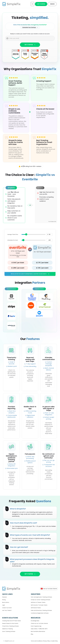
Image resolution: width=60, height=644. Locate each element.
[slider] (26, 234)
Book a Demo (6, 602)
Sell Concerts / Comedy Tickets (39, 605)
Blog (32, 634)
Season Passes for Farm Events (10, 623)
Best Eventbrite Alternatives (38, 631)
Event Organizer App (36, 626)
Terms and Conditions (37, 641)
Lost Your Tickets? (7, 610)
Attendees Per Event (13, 240)
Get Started (41, 4)
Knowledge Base (35, 621)
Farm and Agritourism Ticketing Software (41, 597)
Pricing (4, 600)
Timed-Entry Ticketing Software (10, 626)
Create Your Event (7, 608)
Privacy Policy (47, 641)
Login (4, 605)
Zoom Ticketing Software (9, 631)
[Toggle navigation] (32, 4)
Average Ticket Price (13, 234)
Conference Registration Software (40, 613)
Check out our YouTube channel (39, 623)
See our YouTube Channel (49, 589)
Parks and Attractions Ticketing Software (41, 610)
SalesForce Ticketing (8, 629)
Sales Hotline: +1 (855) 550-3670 (39, 629)
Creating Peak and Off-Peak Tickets (12, 621)
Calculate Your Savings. (30, 27)
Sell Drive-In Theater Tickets (38, 602)
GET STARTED (30, 45)
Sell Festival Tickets (36, 608)
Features (4, 597)
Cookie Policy (54, 641)
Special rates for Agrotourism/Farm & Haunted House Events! (30, 274)
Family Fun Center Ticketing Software (41, 600)
